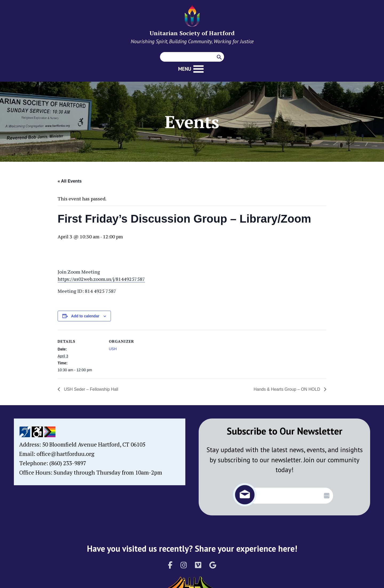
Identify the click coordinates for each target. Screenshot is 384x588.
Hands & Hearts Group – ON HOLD (287, 389)
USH (113, 349)
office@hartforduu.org (65, 454)
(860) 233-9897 (68, 463)
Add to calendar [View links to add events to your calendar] (85, 316)
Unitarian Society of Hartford (192, 33)
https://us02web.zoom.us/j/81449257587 (101, 279)
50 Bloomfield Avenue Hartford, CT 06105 (94, 444)
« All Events (70, 181)
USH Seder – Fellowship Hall (91, 389)
